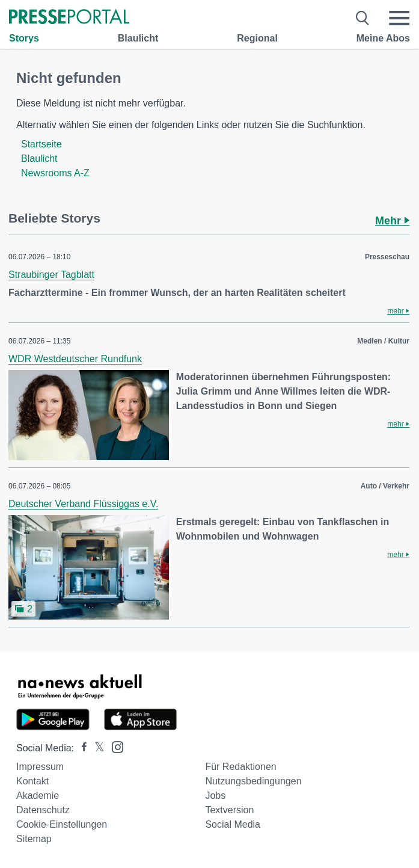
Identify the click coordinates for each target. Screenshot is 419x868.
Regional (257, 38)
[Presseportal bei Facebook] (81, 748)
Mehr (392, 221)
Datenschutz (43, 810)
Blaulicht (138, 38)
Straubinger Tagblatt (51, 275)
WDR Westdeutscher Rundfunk (75, 359)
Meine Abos (383, 38)
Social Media (233, 824)
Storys (24, 38)
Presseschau (387, 257)
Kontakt (32, 781)
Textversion (229, 810)
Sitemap (34, 839)
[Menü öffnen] (399, 18)
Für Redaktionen (240, 767)
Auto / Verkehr (385, 486)
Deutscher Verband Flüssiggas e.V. (83, 504)
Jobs (215, 796)
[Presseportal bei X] (96, 748)
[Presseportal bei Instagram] (114, 746)
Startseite (41, 144)
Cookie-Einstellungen (62, 824)
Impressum (40, 767)
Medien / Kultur (383, 341)
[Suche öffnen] (363, 18)
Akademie (38, 796)
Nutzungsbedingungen (253, 781)
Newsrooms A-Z (55, 173)
